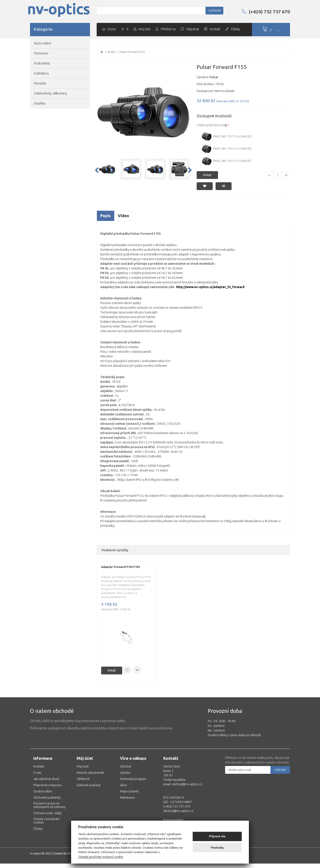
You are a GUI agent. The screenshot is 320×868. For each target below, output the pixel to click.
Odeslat (280, 770)
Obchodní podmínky (47, 798)
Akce (123, 785)
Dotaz (207, 175)
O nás (37, 773)
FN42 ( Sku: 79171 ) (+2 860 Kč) (226, 137)
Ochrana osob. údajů (47, 813)
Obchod (126, 766)
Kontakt (39, 766)
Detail (112, 670)
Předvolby (217, 848)
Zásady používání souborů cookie (101, 857)
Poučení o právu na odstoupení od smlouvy (49, 805)
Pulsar (214, 77)
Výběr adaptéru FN (212, 125)
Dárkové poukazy (89, 785)
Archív (111, 52)
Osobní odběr (43, 791)
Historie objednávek (90, 773)
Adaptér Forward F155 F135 (121, 567)
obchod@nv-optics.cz (178, 811)
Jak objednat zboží (46, 779)
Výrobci (125, 773)
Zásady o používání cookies (46, 821)
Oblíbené (83, 779)
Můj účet (83, 766)
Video (123, 216)
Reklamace (127, 798)
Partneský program (133, 779)
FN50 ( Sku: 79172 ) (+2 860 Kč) (226, 149)
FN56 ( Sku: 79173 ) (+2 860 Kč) (226, 161)
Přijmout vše (217, 836)
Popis (105, 216)
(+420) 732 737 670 (266, 12)
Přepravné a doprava (47, 785)
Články (38, 829)
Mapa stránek (129, 791)
